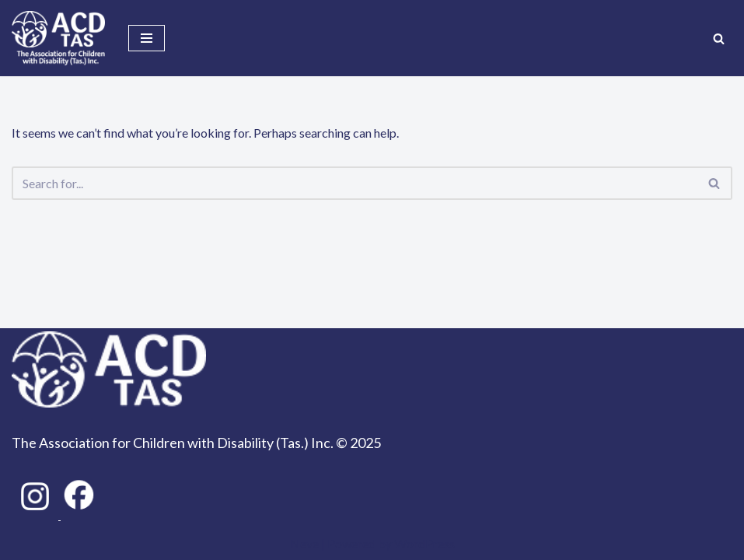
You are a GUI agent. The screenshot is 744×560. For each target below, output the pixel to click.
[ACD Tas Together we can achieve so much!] (58, 38)
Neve (304, 543)
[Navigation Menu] (147, 38)
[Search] (719, 38)
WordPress (424, 543)
